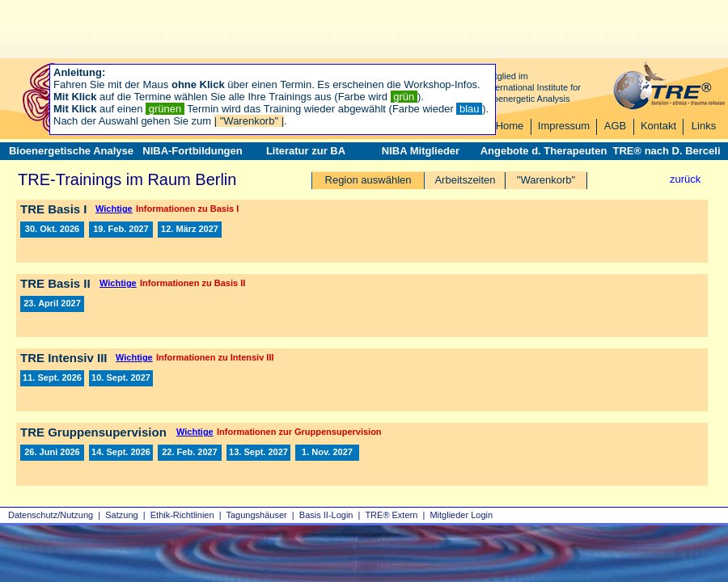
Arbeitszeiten (465, 180)
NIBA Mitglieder (421, 151)
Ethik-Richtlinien (182, 515)
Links (704, 126)
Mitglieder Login (461, 515)
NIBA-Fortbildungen (192, 151)
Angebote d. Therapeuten (544, 151)
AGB (615, 126)
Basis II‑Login (326, 515)
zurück (685, 179)
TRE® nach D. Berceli (666, 151)
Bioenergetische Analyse (71, 151)
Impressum (564, 126)
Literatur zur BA (306, 151)
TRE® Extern (391, 515)
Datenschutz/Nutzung (51, 515)
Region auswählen (368, 180)
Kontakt (658, 126)
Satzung (121, 515)
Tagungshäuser (257, 515)
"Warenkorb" (546, 180)
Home (510, 126)
